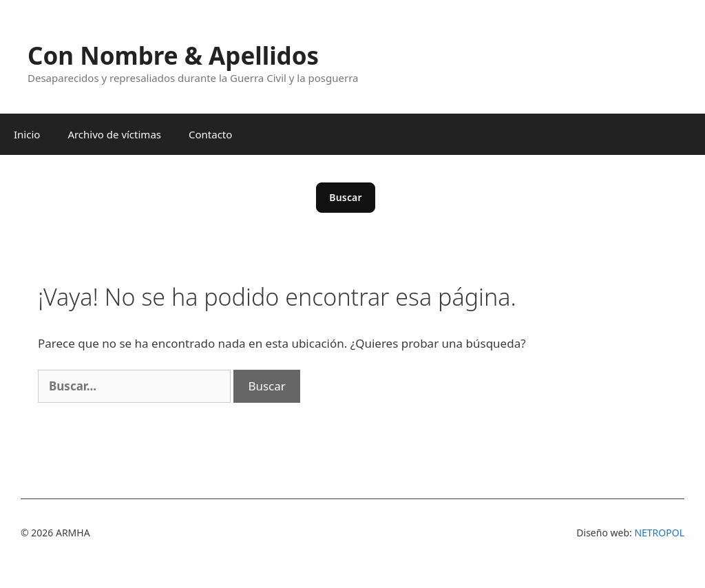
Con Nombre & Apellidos (173, 55)
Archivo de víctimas (114, 134)
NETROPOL (659, 533)
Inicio (27, 134)
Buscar (346, 197)
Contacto (210, 134)
